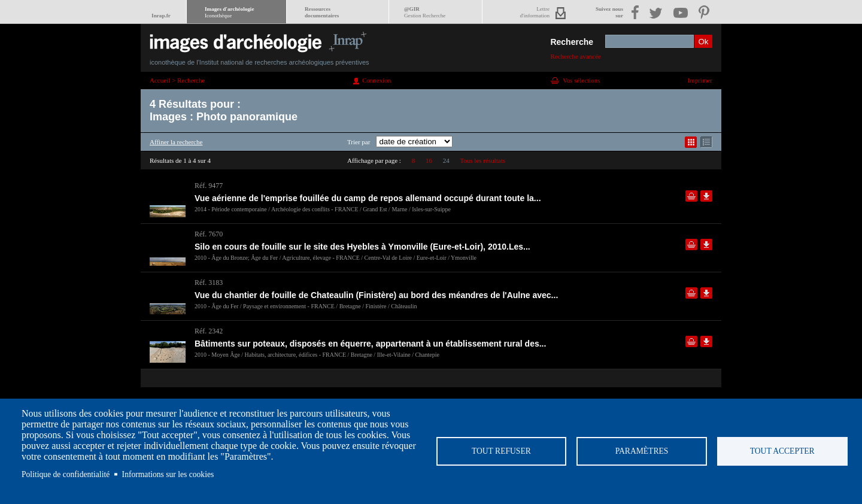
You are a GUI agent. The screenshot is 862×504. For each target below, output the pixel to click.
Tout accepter (782, 451)
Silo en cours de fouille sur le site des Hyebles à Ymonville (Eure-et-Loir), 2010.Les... (362, 247)
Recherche (572, 42)
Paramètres (642, 451)
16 (429, 160)
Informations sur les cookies (168, 474)
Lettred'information (535, 12)
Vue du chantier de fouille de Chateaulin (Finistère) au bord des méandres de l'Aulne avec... (376, 295)
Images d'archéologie (229, 12)
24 (446, 160)
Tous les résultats (482, 160)
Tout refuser (501, 451)
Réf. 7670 (209, 234)
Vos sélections (581, 80)
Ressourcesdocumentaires (322, 12)
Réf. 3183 (209, 283)
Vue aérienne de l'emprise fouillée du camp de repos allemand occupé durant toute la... (368, 198)
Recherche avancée (576, 56)
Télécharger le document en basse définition (706, 196)
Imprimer (700, 80)
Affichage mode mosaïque (691, 142)
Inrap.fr (161, 16)
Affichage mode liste (706, 142)
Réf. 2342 (209, 331)
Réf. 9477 (209, 186)
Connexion (377, 80)
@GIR (425, 12)
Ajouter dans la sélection (691, 196)
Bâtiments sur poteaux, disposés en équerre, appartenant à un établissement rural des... (370, 344)
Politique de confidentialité (66, 474)
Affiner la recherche (176, 142)
